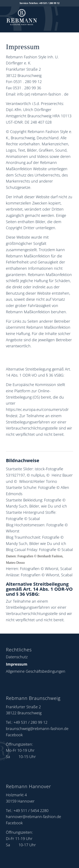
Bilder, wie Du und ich (48, 506)
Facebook (14, 735)
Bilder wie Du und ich (48, 543)
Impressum (17, 664)
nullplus (38, 475)
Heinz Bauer (62, 475)
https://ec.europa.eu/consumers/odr (37, 409)
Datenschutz (17, 657)
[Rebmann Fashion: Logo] (33, 16)
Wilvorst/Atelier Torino (38, 481)
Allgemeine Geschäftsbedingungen (36, 671)
